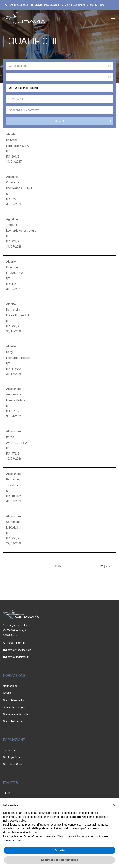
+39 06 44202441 (18, 5)
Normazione (10, 686)
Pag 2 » (105, 567)
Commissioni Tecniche (16, 714)
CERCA (60, 122)
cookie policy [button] (18, 821)
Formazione (10, 750)
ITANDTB (8, 793)
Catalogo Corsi (12, 757)
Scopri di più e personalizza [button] (60, 860)
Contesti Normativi (14, 700)
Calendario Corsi (13, 764)
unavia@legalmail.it (17, 657)
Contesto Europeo (14, 721)
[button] (114, 805)
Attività (7, 693)
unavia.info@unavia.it (47, 5)
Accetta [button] (60, 850)
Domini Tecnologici (14, 707)
